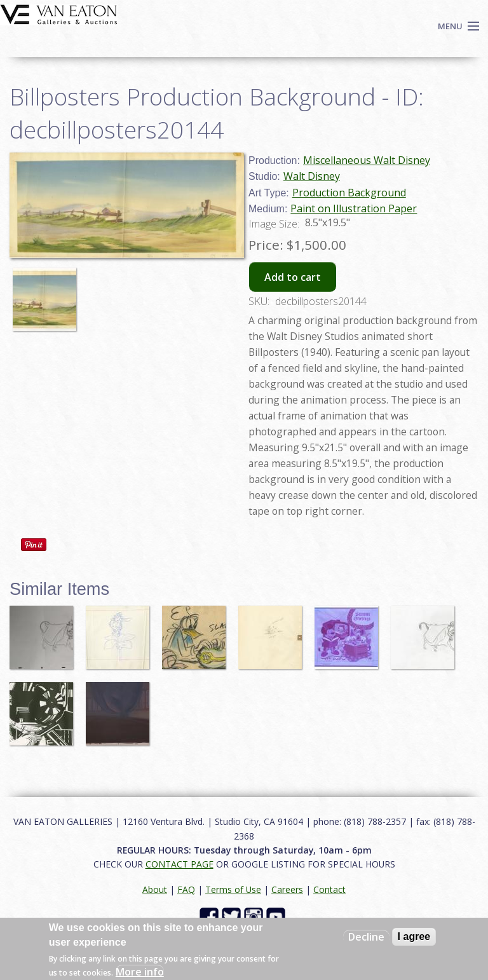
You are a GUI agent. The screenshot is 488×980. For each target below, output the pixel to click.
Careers (287, 889)
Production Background (349, 193)
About (155, 889)
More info (140, 972)
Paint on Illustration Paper (354, 208)
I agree (414, 936)
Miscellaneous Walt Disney (367, 160)
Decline (366, 937)
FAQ (186, 889)
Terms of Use (233, 889)
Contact (329, 889)
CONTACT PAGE (180, 864)
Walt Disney (312, 176)
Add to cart (293, 277)
